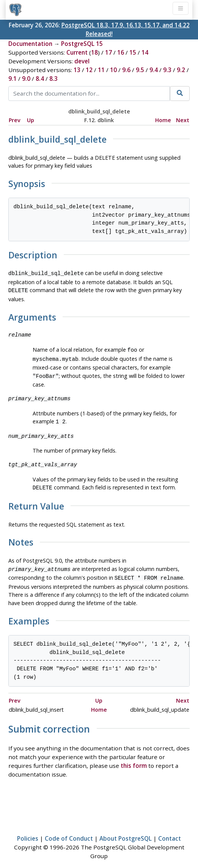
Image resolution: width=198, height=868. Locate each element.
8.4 (40, 79)
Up (31, 120)
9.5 (140, 70)
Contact (170, 832)
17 (108, 52)
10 (113, 70)
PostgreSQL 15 (82, 44)
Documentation (30, 44)
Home (163, 120)
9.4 (154, 70)
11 (101, 70)
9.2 (181, 70)
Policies (28, 832)
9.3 (167, 70)
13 (77, 70)
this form (134, 759)
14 (145, 52)
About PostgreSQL (126, 832)
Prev (15, 120)
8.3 (53, 79)
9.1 (13, 79)
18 (94, 52)
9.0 (26, 79)
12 (89, 70)
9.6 (126, 70)
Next (183, 120)
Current (77, 52)
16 (121, 52)
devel (82, 61)
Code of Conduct (69, 832)
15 (133, 52)
